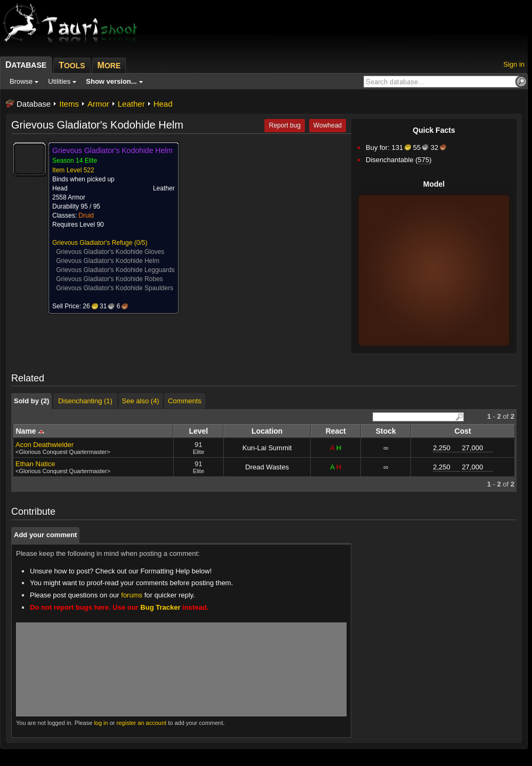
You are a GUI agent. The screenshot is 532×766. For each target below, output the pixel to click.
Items (69, 104)
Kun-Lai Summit (267, 448)
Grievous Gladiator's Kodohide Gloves (110, 252)
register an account (142, 723)
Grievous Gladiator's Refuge (92, 243)
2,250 (442, 448)
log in (101, 723)
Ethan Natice (35, 464)
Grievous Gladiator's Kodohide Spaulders (115, 288)
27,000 (472, 448)
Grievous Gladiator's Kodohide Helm (108, 261)
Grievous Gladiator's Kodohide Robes (109, 279)
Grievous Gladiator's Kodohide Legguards (115, 270)
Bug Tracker (160, 607)
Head (163, 104)
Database (34, 104)
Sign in (514, 64)
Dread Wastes (267, 467)
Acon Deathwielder (45, 445)
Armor (98, 104)
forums (132, 595)
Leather (131, 104)
